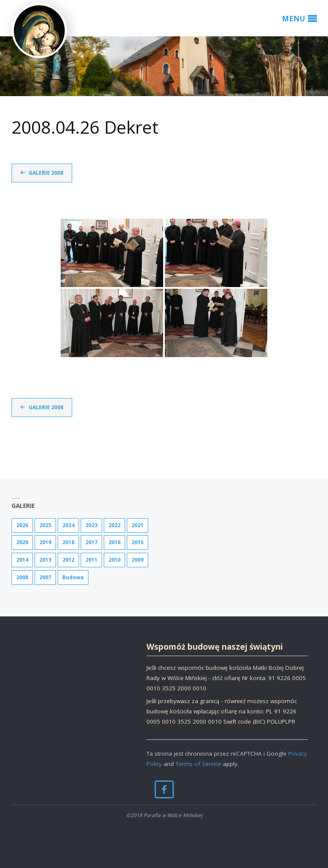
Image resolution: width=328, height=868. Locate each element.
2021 (138, 525)
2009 (138, 560)
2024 (68, 525)
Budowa (73, 577)
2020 (22, 542)
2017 (91, 542)
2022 (114, 525)
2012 (68, 560)
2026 (22, 525)
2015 (138, 542)
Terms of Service (198, 764)
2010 (114, 560)
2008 (22, 577)
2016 (114, 542)
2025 (45, 525)
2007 (45, 577)
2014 (22, 560)
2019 (45, 542)
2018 (68, 542)
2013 (45, 560)
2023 (91, 525)
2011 (91, 560)
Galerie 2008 (46, 173)
